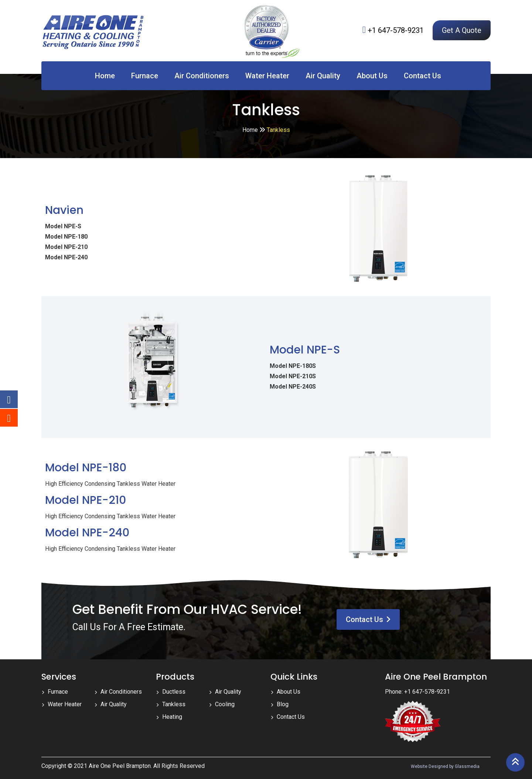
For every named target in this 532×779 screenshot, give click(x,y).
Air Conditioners (202, 76)
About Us (372, 76)
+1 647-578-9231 (396, 30)
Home (105, 76)
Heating (172, 717)
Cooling (225, 704)
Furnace (145, 76)
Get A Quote (462, 30)
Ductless (174, 692)
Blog (283, 704)
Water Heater (267, 76)
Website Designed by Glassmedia (445, 766)
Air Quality (323, 76)
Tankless (174, 704)
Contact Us (422, 76)
